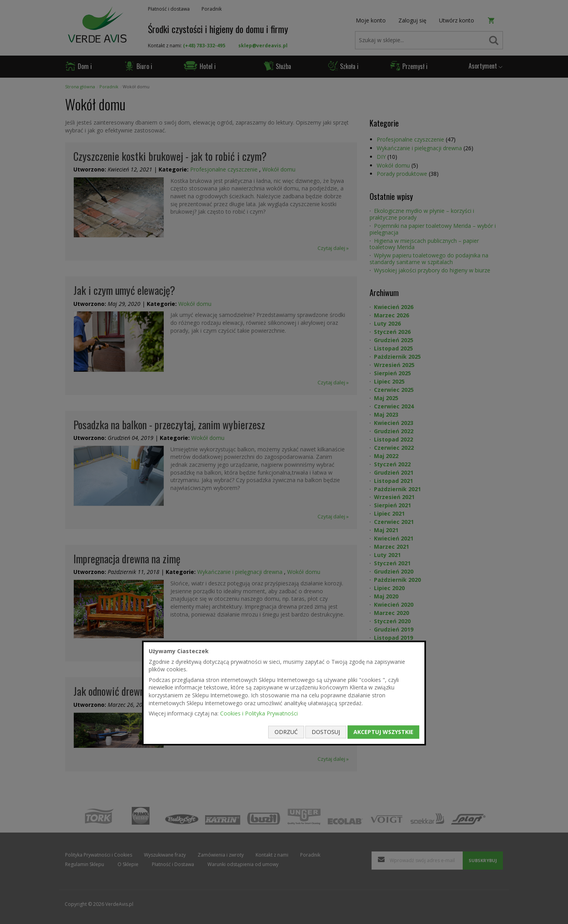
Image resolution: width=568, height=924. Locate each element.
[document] (284, 693)
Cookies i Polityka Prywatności (259, 713)
